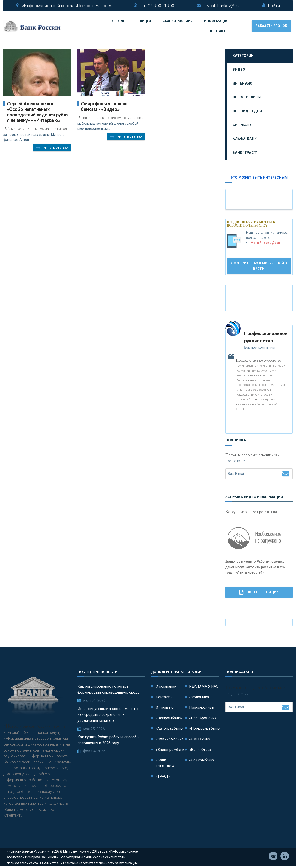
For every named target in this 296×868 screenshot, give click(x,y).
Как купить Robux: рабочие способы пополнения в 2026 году (108, 740)
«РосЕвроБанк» (203, 718)
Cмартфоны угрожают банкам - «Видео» (106, 106)
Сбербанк (242, 125)
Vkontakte (273, 856)
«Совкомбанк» (202, 760)
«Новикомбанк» (170, 739)
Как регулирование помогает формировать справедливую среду (108, 689)
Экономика (199, 697)
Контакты (219, 31)
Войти (274, 6)
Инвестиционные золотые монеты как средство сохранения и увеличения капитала (108, 715)
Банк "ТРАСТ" (245, 153)
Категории (243, 56)
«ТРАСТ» (163, 776)
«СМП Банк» (200, 739)
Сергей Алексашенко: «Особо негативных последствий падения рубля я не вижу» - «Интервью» (38, 112)
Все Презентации (259, 592)
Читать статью (52, 148)
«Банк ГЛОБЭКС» (165, 763)
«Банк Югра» (200, 750)
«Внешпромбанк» (171, 750)
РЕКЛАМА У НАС (204, 686)
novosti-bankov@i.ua (221, 6)
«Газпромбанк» (169, 718)
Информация (216, 21)
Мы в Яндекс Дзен (265, 243)
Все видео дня (247, 111)
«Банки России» (178, 21)
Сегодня (120, 21)
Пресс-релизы (247, 97)
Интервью (242, 83)
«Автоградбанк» (170, 728)
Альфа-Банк (245, 139)
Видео (145, 21)
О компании (166, 686)
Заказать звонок (271, 26)
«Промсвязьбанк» (205, 728)
